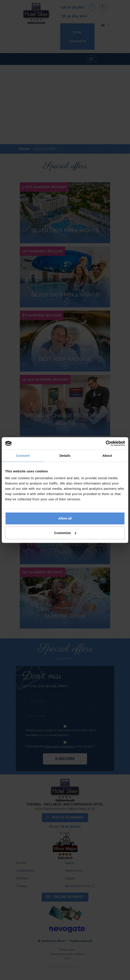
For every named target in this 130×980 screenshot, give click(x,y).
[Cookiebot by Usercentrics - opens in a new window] (106, 443)
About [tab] (107, 456)
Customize (65, 533)
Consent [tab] (23, 456)
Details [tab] (65, 456)
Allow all (65, 518)
